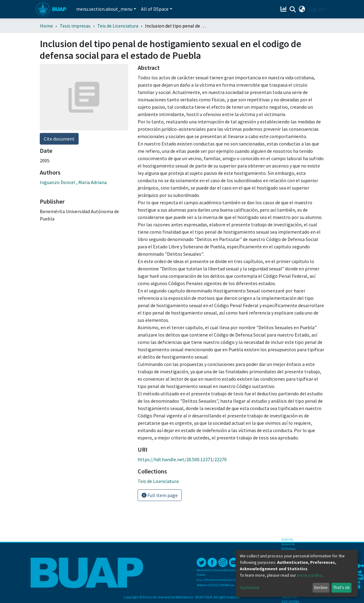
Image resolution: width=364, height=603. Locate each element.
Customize (250, 587)
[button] (302, 9)
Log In (315, 9)
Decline (321, 587)
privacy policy (310, 575)
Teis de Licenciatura (118, 26)
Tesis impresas (75, 26)
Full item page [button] (160, 495)
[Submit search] (293, 9)
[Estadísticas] (284, 9)
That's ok (341, 587)
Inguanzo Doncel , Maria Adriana (73, 182)
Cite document (59, 139)
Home (46, 26)
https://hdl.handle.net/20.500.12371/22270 (182, 459)
